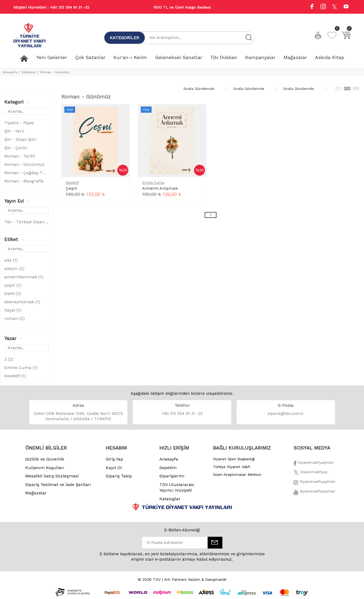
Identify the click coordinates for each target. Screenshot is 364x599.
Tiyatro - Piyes (19, 123)
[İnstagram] (314, 483)
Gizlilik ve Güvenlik (45, 459)
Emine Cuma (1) (21, 368)
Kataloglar (170, 499)
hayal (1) (13, 310)
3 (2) (9, 359)
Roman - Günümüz (55, 72)
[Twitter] (310, 473)
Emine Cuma (153, 183)
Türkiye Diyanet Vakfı (232, 467)
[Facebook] (314, 464)
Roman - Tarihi (20, 156)
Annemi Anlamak (160, 188)
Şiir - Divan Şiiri (20, 139)
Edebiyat (29, 72)
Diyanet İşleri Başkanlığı (234, 459)
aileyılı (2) (14, 269)
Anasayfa (10, 72)
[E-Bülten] (215, 543)
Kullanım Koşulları (45, 468)
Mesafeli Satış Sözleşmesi (52, 476)
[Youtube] (346, 7)
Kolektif (72, 183)
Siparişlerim (172, 476)
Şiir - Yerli (14, 131)
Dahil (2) (13, 293)
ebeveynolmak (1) (22, 302)
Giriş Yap (114, 459)
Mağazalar (36, 493)
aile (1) (11, 260)
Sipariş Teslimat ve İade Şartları (58, 485)
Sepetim (168, 468)
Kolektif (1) (15, 376)
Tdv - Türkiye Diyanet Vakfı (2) (27, 222)
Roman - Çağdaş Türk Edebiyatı (27, 173)
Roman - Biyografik (24, 181)
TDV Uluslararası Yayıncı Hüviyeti (177, 487)
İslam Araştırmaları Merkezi (237, 474)
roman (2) (14, 318)
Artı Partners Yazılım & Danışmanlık (195, 579)
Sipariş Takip (119, 476)
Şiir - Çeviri (16, 148)
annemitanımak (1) (24, 277)
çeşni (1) (13, 285)
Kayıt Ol (114, 468)
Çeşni (71, 188)
